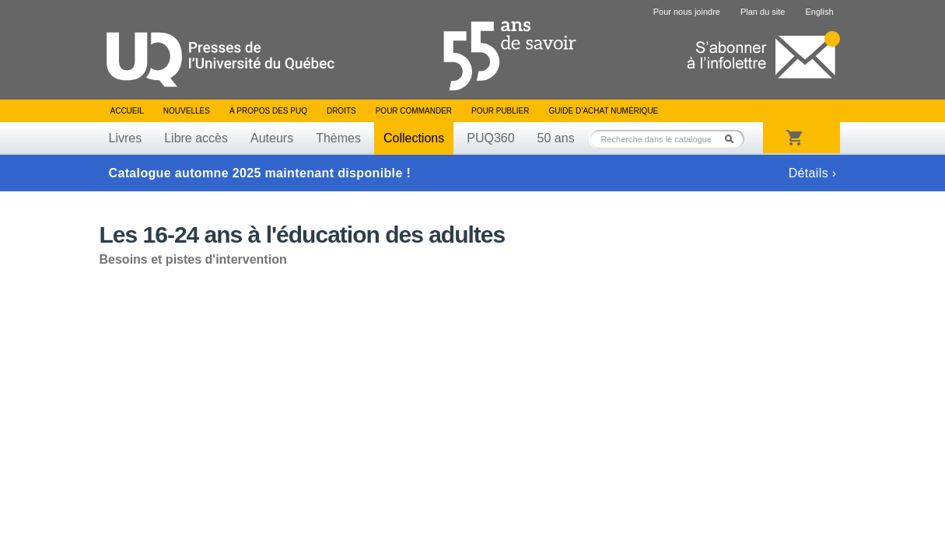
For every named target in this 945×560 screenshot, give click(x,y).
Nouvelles (187, 111)
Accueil (127, 111)
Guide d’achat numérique (604, 111)
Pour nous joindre (687, 12)
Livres (126, 138)
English (819, 12)
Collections (414, 138)
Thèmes (338, 138)
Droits (341, 111)
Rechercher (733, 139)
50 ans (556, 138)
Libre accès (196, 138)
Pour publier (500, 111)
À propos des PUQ (268, 111)
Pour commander (414, 111)
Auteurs (272, 138)
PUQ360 (490, 138)
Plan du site (763, 12)
